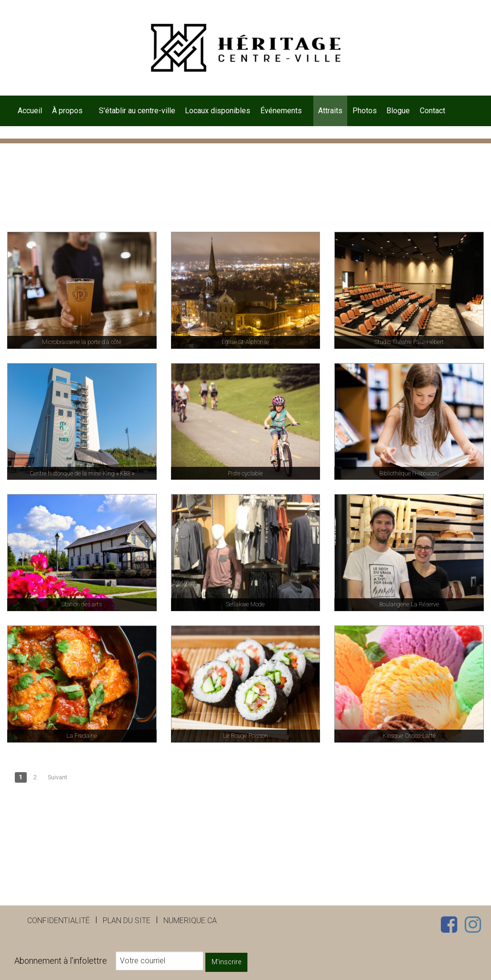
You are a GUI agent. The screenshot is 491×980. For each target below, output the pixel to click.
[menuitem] (30, 111)
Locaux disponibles (218, 111)
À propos (67, 111)
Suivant (58, 777)
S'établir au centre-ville (137, 111)
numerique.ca (190, 921)
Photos (365, 111)
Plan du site (127, 921)
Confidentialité (59, 921)
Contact (432, 111)
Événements (281, 111)
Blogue (398, 111)
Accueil (30, 111)
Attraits (330, 111)
